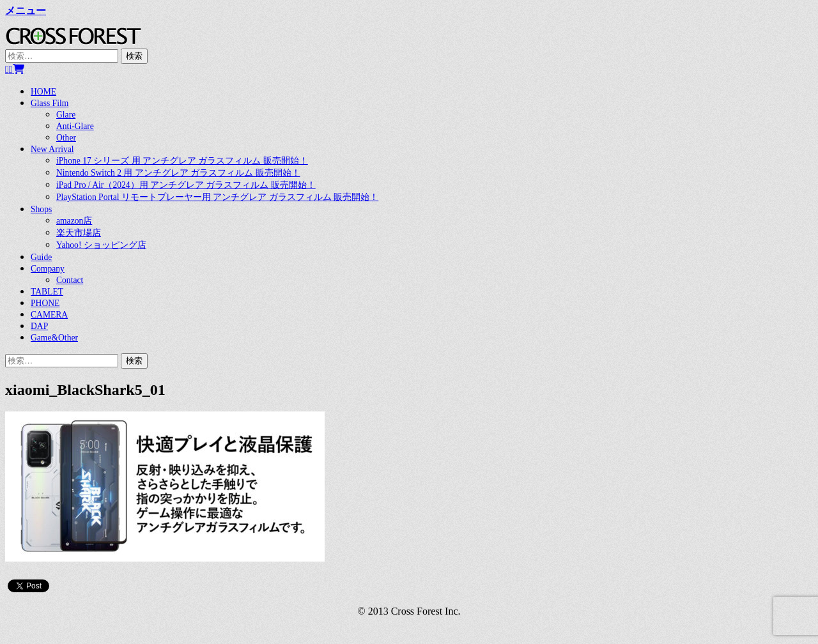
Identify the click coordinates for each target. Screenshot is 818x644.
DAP (39, 326)
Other (66, 138)
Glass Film (50, 103)
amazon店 (74, 221)
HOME (43, 92)
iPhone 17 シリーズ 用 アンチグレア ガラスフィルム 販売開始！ (182, 161)
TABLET (47, 292)
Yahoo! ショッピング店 (101, 245)
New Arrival (52, 149)
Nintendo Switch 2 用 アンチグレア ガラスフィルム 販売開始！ (178, 173)
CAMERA (49, 315)
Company (48, 269)
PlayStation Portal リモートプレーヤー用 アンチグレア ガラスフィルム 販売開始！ (217, 197)
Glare (66, 115)
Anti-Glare (75, 126)
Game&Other (54, 338)
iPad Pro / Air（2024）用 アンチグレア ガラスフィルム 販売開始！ (186, 185)
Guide (41, 257)
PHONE (45, 303)
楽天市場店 (79, 233)
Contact (70, 280)
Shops (41, 209)
